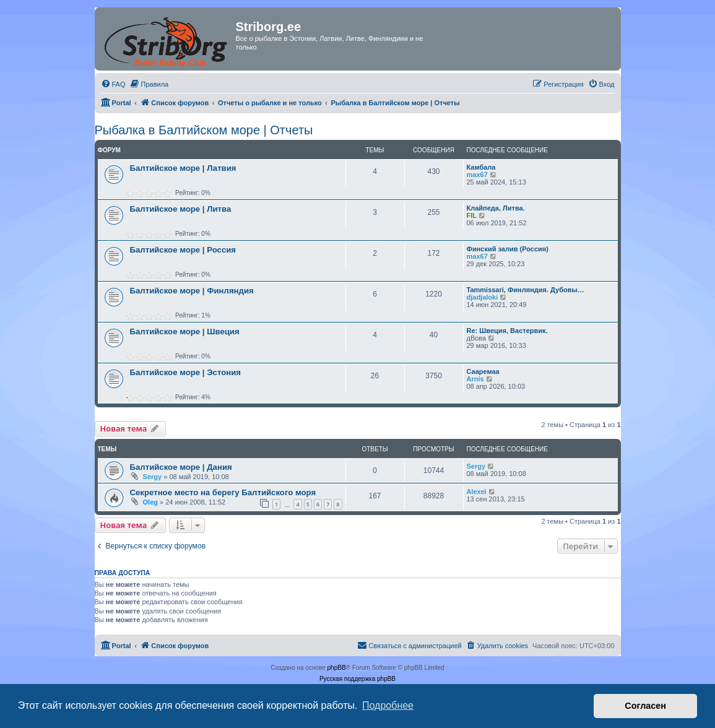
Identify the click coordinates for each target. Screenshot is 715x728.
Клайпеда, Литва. (496, 208)
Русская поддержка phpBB (357, 679)
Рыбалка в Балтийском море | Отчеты (204, 130)
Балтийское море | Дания (181, 467)
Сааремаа (483, 371)
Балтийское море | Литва (181, 209)
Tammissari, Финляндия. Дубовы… (526, 290)
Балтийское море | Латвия (183, 168)
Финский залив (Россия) (508, 249)
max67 (477, 175)
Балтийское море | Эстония (186, 372)
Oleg (150, 502)
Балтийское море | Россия (183, 250)
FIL (472, 215)
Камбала (481, 167)
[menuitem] (113, 84)
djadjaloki (483, 297)
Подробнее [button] (388, 705)
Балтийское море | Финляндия (192, 291)
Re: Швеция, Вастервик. (507, 331)
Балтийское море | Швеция (185, 331)
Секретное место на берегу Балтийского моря (223, 492)
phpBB (337, 668)
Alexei (477, 492)
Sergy (153, 477)
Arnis (475, 379)
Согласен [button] (645, 706)
